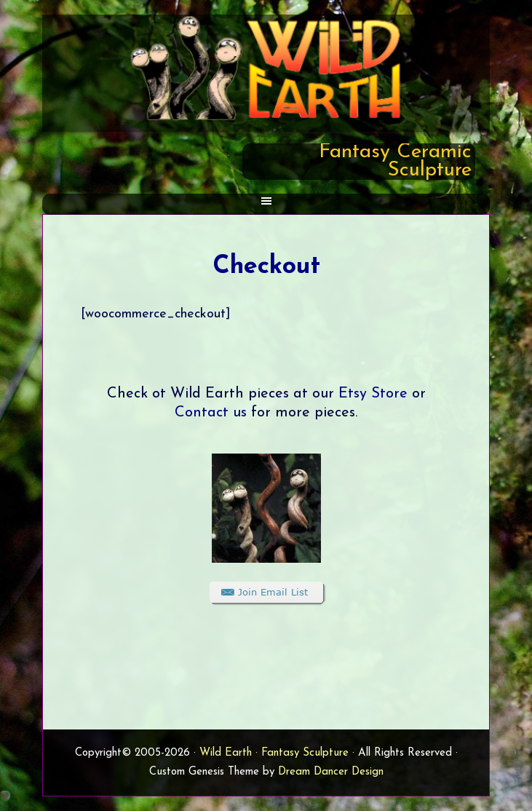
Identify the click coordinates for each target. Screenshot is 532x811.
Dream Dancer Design (331, 772)
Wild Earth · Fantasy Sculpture (274, 753)
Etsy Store (373, 394)
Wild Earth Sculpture (266, 67)
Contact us (211, 413)
